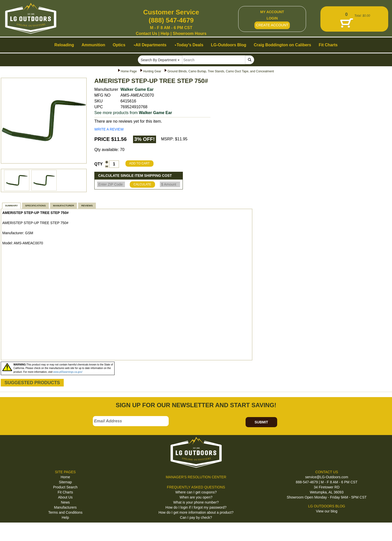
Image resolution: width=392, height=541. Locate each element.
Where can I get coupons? (196, 492)
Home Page (129, 71)
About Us (66, 497)
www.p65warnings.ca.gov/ (68, 372)
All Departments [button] (150, 45)
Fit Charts (65, 492)
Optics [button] (119, 45)
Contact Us (146, 34)
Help (165, 34)
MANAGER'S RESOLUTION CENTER (196, 477)
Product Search (65, 487)
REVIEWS (87, 205)
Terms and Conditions (65, 512)
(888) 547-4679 (171, 20)
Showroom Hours (190, 34)
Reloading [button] (64, 45)
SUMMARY (11, 205)
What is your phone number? (196, 502)
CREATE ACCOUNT (272, 25)
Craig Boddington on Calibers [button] (283, 45)
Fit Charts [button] (328, 45)
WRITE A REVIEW (109, 129)
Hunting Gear (152, 71)
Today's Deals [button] (189, 45)
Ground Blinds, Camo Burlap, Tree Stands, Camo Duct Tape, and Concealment (221, 71)
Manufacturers (65, 507)
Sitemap (65, 482)
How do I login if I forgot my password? (196, 507)
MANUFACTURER (64, 205)
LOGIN (272, 18)
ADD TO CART (139, 163)
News (65, 502)
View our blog (327, 511)
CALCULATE (142, 184)
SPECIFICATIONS (35, 205)
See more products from (133, 113)
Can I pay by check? (196, 517)
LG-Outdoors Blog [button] (229, 45)
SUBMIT (261, 422)
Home (65, 477)
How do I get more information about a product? (196, 512)
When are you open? (196, 497)
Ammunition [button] (93, 45)
